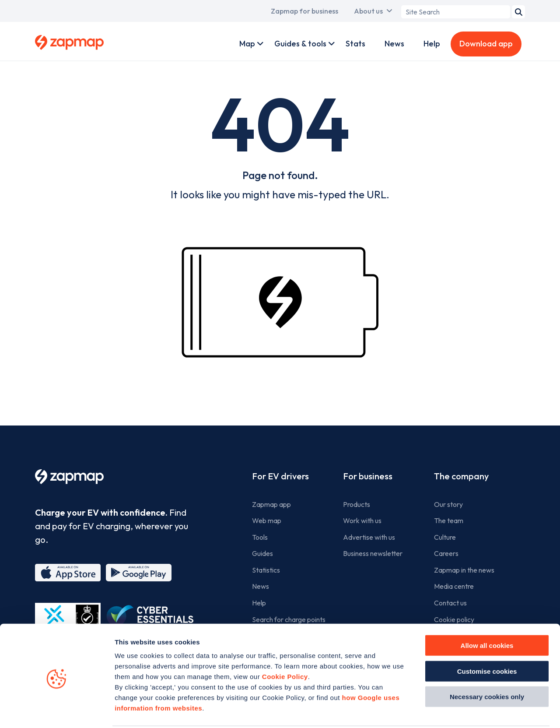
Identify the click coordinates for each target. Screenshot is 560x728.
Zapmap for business (304, 11)
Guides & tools (300, 44)
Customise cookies (487, 638)
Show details (495, 711)
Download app (486, 44)
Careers (446, 553)
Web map (267, 521)
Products (357, 504)
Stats (355, 44)
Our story (448, 504)
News (394, 44)
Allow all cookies (487, 613)
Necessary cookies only (487, 664)
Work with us (362, 521)
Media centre (454, 586)
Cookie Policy (285, 644)
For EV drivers (280, 476)
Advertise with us (369, 537)
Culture (445, 537)
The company (461, 476)
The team (449, 521)
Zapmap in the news (464, 570)
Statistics (266, 570)
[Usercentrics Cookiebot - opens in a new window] (57, 711)
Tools (260, 537)
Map (247, 44)
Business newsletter (373, 553)
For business (368, 476)
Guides (262, 553)
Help (432, 44)
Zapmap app (271, 504)
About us (368, 11)
